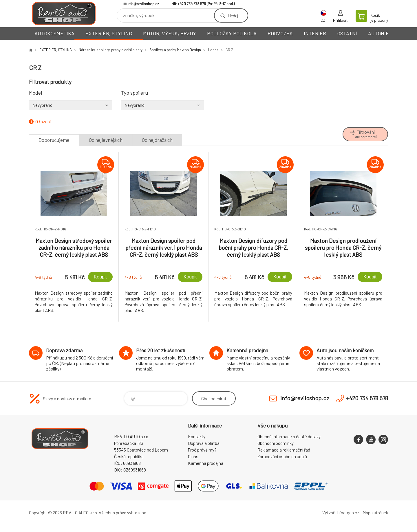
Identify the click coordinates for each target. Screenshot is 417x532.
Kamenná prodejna (206, 463)
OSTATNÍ (347, 33)
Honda (213, 50)
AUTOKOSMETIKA (54, 33)
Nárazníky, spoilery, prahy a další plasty (111, 50)
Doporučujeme (54, 140)
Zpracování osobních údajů (282, 456)
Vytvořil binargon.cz (341, 513)
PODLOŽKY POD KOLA (232, 33)
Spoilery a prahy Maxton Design (175, 50)
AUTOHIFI (379, 33)
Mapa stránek (375, 513)
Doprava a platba (204, 443)
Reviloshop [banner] (64, 13)
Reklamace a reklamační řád (284, 450)
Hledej (233, 15)
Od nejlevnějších (106, 140)
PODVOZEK (280, 33)
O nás (193, 456)
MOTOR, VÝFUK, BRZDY (170, 33)
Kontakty (197, 436)
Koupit (100, 277)
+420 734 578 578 (192, 4)
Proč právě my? (202, 450)
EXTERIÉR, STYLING (109, 33)
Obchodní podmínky (276, 443)
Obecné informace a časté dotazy (289, 436)
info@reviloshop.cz (143, 4)
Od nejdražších (157, 140)
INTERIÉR (315, 33)
